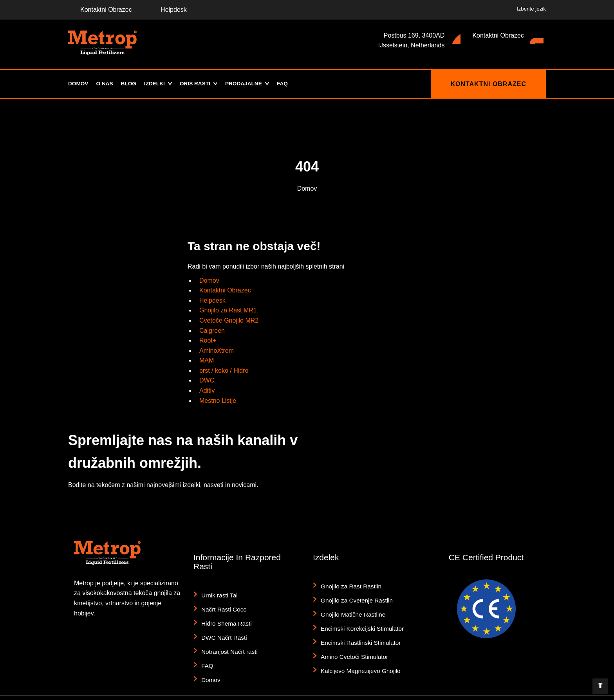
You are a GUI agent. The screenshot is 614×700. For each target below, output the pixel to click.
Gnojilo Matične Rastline (350, 607)
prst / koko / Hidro (224, 371)
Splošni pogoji (441, 693)
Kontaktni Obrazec (100, 10)
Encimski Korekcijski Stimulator (359, 618)
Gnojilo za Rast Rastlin (349, 585)
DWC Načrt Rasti (222, 627)
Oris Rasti (198, 84)
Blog (130, 84)
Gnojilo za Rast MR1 (228, 310)
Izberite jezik (531, 9)
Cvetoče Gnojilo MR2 (229, 320)
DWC (207, 380)
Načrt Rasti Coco (222, 605)
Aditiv (207, 391)
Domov (79, 84)
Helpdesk (168, 10)
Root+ (208, 340)
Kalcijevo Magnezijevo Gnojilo (357, 651)
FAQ (289, 84)
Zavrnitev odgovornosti (374, 693)
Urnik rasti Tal (218, 594)
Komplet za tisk (495, 693)
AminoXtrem (217, 351)
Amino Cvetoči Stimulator (351, 640)
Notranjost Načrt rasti (227, 638)
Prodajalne (248, 84)
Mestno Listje (218, 401)
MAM (207, 360)
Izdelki (156, 84)
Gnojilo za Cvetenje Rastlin (354, 596)
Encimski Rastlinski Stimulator (357, 629)
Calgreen (212, 331)
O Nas (105, 84)
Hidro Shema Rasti (224, 616)
